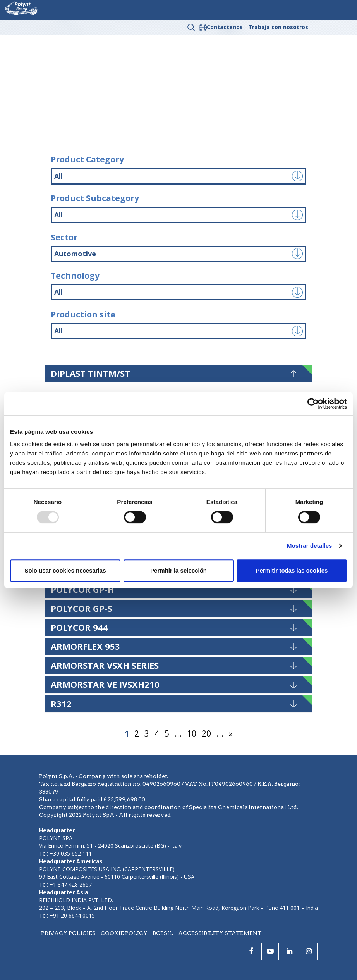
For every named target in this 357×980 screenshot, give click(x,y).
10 (192, 733)
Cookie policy (124, 933)
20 (206, 733)
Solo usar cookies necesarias (65, 570)
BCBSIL (163, 933)
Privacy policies (68, 933)
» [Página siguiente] (231, 733)
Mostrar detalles (310, 546)
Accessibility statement (220, 933)
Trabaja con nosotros (278, 27)
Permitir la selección (178, 570)
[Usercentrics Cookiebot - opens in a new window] (313, 404)
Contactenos (225, 27)
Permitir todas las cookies (292, 570)
